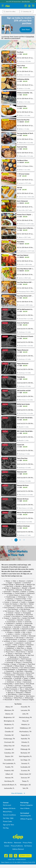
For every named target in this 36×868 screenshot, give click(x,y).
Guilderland (9, 624)
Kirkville (23, 636)
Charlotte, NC (9, 735)
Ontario (17, 662)
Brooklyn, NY (9, 728)
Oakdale (28, 661)
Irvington (9, 632)
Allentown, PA (9, 710)
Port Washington (9, 670)
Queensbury (9, 671)
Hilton (32, 627)
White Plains (17, 698)
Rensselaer (28, 671)
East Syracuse (8, 611)
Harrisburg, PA (9, 781)
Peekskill (9, 666)
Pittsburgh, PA (25, 749)
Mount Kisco (28, 650)
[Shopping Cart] (33, 6)
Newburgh (12, 657)
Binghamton (15, 588)
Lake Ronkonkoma (10, 639)
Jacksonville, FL (9, 788)
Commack (14, 602)
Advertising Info (26, 816)
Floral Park (28, 615)
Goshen (27, 620)
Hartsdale (18, 625)
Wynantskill (8, 700)
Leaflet (17, 48)
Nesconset (18, 654)
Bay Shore (9, 586)
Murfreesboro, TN (25, 732)
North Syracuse (25, 659)
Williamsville (28, 698)
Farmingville (9, 615)
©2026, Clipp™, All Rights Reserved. (17, 860)
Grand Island (10, 622)
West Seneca (29, 696)
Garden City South (28, 618)
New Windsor (20, 655)
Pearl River (31, 664)
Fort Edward (16, 616)
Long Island (18, 643)
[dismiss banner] (33, 17)
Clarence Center (20, 599)
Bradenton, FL (9, 725)
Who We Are (8, 843)
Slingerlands (27, 680)
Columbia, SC (9, 749)
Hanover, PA (9, 778)
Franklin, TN (9, 767)
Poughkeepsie (22, 670)
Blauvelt (31, 588)
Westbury (8, 698)
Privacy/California (17, 846)
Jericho (17, 634)
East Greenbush (9, 608)
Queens (31, 670)
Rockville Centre (18, 673)
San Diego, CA (25, 760)
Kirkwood (31, 636)
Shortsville (17, 680)
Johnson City (26, 634)
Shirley (9, 680)
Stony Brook (29, 684)
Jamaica (9, 634)
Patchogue (21, 664)
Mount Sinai (9, 652)
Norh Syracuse (23, 657)
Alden (14, 581)
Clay (29, 599)
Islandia (17, 632)
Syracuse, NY (25, 778)
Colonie (6, 602)
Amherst (29, 581)
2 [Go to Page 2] (20, 540)
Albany (7, 581)
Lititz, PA (25, 714)
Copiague (30, 602)
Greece (19, 622)
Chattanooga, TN (9, 739)
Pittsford (6, 668)
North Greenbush (12, 659)
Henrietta (16, 627)
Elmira (23, 611)
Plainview (14, 668)
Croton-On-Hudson (10, 604)
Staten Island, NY (25, 774)
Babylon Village (8, 585)
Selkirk (32, 678)
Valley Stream (29, 689)
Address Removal (18, 849)
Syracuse (17, 685)
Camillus (31, 592)
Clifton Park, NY (9, 746)
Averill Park (26, 583)
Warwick (10, 693)
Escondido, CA (9, 760)
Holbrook (7, 629)
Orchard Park (27, 662)
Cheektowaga (10, 597)
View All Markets (18, 793)
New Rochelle (8, 655)
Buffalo (23, 592)
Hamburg (18, 624)
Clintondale (27, 600)
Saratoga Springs (18, 677)
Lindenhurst (21, 641)
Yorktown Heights (27, 700)
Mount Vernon (20, 652)
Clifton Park (10, 600)
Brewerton (10, 590)
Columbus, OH (9, 753)
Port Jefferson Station (27, 668)
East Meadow (29, 608)
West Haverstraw (24, 694)
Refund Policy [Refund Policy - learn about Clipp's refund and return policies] (8, 812)
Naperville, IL (25, 735)
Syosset (9, 685)
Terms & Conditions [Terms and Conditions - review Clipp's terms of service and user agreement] (9, 815)
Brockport (27, 590)
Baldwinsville (19, 585)
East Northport (12, 609)
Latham (30, 639)
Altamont (21, 581)
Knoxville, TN (25, 707)
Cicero (29, 597)
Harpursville (28, 624)
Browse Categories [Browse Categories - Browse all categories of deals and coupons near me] (27, 805)
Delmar (31, 604)
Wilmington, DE (25, 785)
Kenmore (15, 636)
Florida (7, 616)
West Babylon (11, 694)
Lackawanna (8, 638)
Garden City (15, 618)
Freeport (6, 618)
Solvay (18, 682)
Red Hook (19, 671)
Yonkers (16, 700)
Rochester (7, 673)
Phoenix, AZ (25, 746)
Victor (15, 691)
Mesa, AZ (25, 721)
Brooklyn (15, 592)
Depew (8, 606)
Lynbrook (27, 643)
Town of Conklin (11, 687)
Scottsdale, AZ (25, 767)
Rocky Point (29, 673)
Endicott (30, 611)
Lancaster (22, 639)
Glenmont (11, 620)
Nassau (9, 654)
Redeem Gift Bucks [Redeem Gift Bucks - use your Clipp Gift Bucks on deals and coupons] (9, 808)
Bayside (17, 586)
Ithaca (29, 632)
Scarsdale (29, 677)
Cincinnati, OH (9, 742)
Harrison (9, 625)
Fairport (17, 613)
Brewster (19, 590)
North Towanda (11, 661)
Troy (20, 689)
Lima (13, 641)
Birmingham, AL (9, 721)
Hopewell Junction (27, 629)
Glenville (19, 620)
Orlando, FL (25, 742)
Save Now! (26, 30)
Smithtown (10, 682)
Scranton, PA (25, 771)
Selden (25, 678)
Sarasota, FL (25, 764)
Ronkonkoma (10, 675)
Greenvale (27, 622)
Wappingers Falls (25, 691)
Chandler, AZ (9, 732)
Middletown (9, 648)
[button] (29, 6)
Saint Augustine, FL (25, 756)
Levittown (6, 641)
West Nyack (19, 696)
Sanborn (28, 675)
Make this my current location (12, 38)
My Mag (6, 828)
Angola (9, 583)
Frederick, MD (9, 771)
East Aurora (27, 606)
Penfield (28, 666)
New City (27, 654)
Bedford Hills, (27, 586)
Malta (14, 645)
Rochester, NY (25, 753)
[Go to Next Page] (24, 540)
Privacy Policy (27, 843)
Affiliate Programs (26, 819)
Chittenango (21, 597)
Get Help (6, 818)
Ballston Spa (30, 585)
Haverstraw (7, 627)
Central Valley (25, 595)
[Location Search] (27, 12)
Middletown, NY (25, 728)
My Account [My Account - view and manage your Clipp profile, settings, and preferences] (7, 805)
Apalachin (17, 583)
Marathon (30, 645)
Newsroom (18, 843)
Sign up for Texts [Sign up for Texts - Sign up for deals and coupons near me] (9, 825)
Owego (13, 664)
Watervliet (19, 693)
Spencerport (27, 682)
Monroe (7, 650)
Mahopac (7, 645)
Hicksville (24, 627)
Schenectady (7, 678)
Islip (23, 632)
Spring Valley (8, 684)
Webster (27, 693)
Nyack (21, 661)
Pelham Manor (19, 666)
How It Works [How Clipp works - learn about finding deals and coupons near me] (25, 808)
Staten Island (19, 684)
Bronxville (7, 592)
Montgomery (17, 650)
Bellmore (6, 588)
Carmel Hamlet (19, 593)
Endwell (9, 613)
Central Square (13, 595)
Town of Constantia (25, 687)
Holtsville (15, 629)
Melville (28, 647)
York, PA (25, 788)
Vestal (8, 691)
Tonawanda (26, 685)
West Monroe (8, 696)
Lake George (19, 638)
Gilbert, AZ (9, 774)
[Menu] (3, 6)
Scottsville (17, 678)
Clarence (9, 599)
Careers (7, 846)
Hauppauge (27, 625)
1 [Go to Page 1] (16, 540)
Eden (17, 611)
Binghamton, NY (9, 717)
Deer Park (23, 604)
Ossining (5, 664)
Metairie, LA (25, 725)
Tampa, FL (25, 781)
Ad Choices (28, 846)
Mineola (29, 648)
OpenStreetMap (25, 48)
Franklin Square (27, 616)
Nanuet (30, 652)
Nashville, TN (25, 739)
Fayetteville (19, 615)
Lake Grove (29, 638)
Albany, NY (9, 707)
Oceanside (9, 662)
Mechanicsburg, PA (25, 717)
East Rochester (25, 609)
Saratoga (7, 677)
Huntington (6, 631)
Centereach (30, 593)
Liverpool (31, 641)
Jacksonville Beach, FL (9, 785)
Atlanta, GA (9, 714)
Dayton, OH (9, 756)
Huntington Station (19, 631)
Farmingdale (26, 613)
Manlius (21, 645)
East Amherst (17, 606)
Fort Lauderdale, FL (9, 764)
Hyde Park (31, 631)
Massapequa (11, 647)
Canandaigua (7, 593)
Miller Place (20, 648)
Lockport (9, 643)
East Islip (19, 608)
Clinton (19, 600)
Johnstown (6, 636)
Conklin (22, 602)
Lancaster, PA (25, 710)
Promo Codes (7, 821)
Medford (20, 647)
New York (30, 655)
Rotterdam (20, 675)
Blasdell (24, 588)
